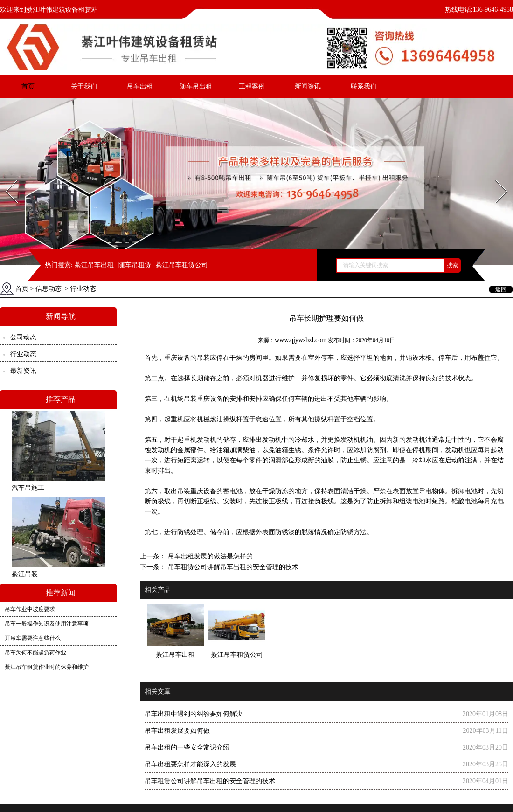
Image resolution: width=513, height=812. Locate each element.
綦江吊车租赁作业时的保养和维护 (47, 667)
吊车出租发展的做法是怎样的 (209, 556)
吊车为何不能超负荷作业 (35, 653)
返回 (501, 289)
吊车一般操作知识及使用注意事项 (47, 624)
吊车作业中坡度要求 (30, 609)
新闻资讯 (308, 86)
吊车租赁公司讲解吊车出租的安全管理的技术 (232, 567)
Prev (6, 177)
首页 (28, 86)
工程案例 (252, 86)
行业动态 (23, 354)
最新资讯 (23, 371)
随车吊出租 (196, 86)
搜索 (452, 265)
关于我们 (84, 86)
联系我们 (364, 86)
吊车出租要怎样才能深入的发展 (190, 764)
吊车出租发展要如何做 (177, 731)
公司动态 (23, 337)
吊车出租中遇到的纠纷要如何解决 (194, 714)
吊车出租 (140, 86)
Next (496, 177)
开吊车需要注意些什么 (33, 638)
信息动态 (49, 289)
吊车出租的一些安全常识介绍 (187, 747)
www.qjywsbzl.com (301, 340)
